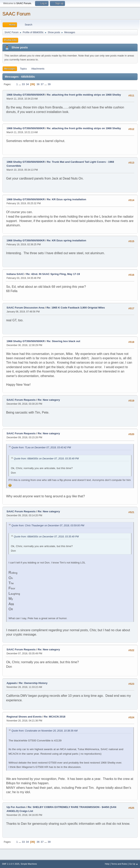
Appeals (12, 683)
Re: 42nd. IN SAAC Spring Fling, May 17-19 (53, 274)
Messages (10, 69)
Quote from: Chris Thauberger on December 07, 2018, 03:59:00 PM (48, 526)
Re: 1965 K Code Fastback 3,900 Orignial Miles (76, 308)
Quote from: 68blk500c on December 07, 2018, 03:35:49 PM (46, 459)
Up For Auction (16, 807)
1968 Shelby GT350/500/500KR (26, 95)
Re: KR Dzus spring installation (67, 199)
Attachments (38, 69)
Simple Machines (29, 864)
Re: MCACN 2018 (55, 717)
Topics (23, 69)
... (20, 84)
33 (23, 84)
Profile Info (10, 40)
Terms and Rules (119, 864)
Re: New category (49, 400)
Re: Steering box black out (64, 341)
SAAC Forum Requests (21, 400)
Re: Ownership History (33, 683)
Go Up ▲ (134, 864)
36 (38, 84)
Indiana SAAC (15, 274)
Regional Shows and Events (24, 717)
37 (42, 84)
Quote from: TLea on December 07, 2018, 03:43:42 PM (41, 448)
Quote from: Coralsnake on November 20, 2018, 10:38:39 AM (44, 731)
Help (107, 864)
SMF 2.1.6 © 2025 (11, 864)
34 (27, 84)
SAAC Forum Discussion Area (25, 308)
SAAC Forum (16, 14)
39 (49, 84)
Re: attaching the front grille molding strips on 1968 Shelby (84, 95)
